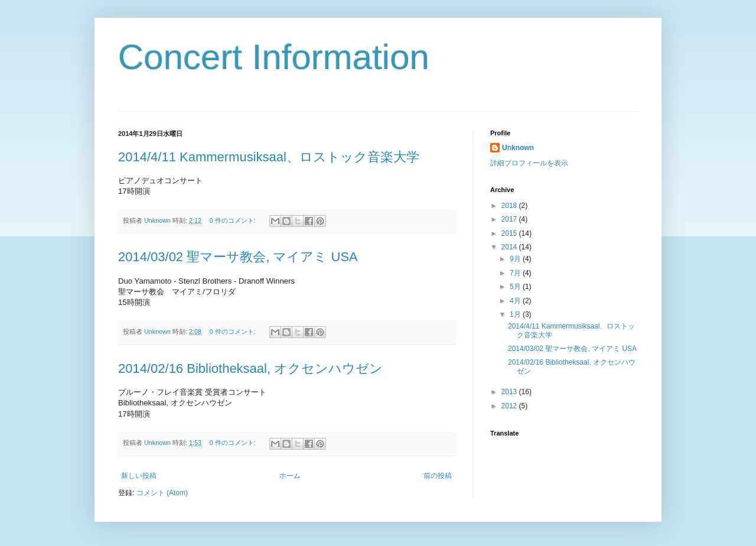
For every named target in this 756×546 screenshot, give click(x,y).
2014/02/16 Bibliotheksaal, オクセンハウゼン (250, 368)
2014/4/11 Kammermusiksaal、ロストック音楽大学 (269, 157)
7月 (516, 273)
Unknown (518, 148)
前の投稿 (438, 476)
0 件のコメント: (234, 220)
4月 (516, 301)
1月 (516, 314)
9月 (516, 259)
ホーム (290, 476)
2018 (510, 206)
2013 (510, 392)
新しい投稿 (139, 476)
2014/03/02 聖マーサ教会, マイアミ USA (238, 257)
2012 (510, 406)
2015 (510, 233)
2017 (510, 219)
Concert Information (274, 57)
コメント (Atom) (162, 493)
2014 (510, 247)
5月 (516, 287)
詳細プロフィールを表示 (529, 163)
